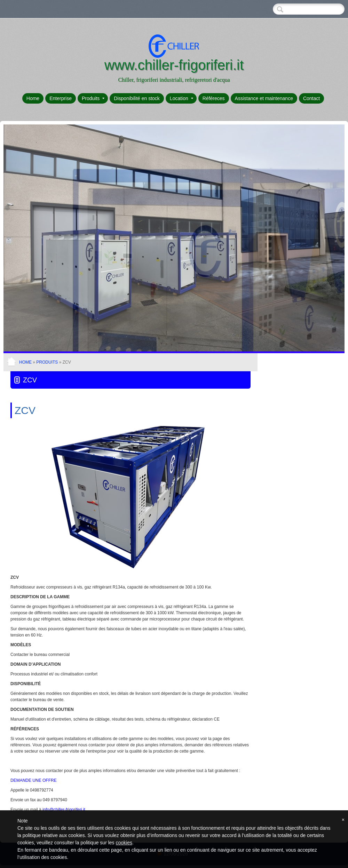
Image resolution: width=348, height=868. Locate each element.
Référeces (214, 98)
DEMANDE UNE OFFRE (34, 780)
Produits (93, 98)
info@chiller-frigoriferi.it (64, 810)
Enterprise (61, 98)
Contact (311, 98)
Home (33, 98)
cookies (124, 843)
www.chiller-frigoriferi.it (174, 65)
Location (181, 98)
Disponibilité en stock (137, 98)
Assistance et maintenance (264, 98)
